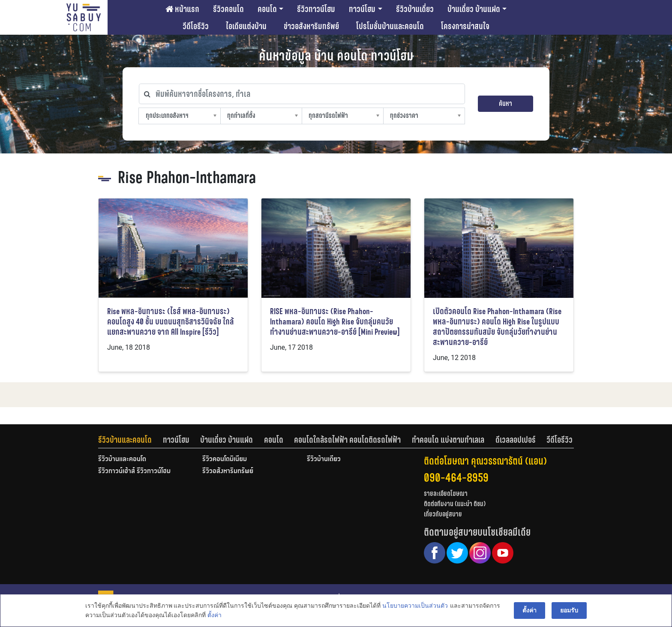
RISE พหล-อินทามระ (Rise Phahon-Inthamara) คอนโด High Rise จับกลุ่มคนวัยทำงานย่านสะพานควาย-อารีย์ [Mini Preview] (335, 322)
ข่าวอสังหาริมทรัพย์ (311, 26)
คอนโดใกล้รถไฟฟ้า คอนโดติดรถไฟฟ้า (347, 440)
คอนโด (267, 9)
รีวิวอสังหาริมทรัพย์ (228, 471)
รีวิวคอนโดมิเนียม (225, 459)
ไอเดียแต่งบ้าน (246, 26)
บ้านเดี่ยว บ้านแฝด (474, 9)
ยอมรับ (569, 611)
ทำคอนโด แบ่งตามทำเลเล (448, 440)
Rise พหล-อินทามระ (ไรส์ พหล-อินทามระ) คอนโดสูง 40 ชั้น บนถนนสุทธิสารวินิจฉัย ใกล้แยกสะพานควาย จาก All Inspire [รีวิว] (171, 322)
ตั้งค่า (214, 616)
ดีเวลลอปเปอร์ (516, 440)
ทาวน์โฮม (362, 9)
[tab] (130, 440)
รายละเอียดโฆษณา (446, 493)
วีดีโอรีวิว (196, 26)
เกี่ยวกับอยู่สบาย (443, 514)
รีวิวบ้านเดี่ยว (415, 9)
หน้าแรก (182, 9)
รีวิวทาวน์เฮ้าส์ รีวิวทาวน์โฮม (134, 471)
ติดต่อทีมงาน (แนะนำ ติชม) (455, 504)
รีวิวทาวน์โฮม (316, 9)
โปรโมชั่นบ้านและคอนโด (390, 26)
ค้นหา (505, 103)
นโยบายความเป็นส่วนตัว (415, 606)
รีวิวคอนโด (228, 9)
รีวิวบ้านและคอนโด (125, 440)
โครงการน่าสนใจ (465, 26)
